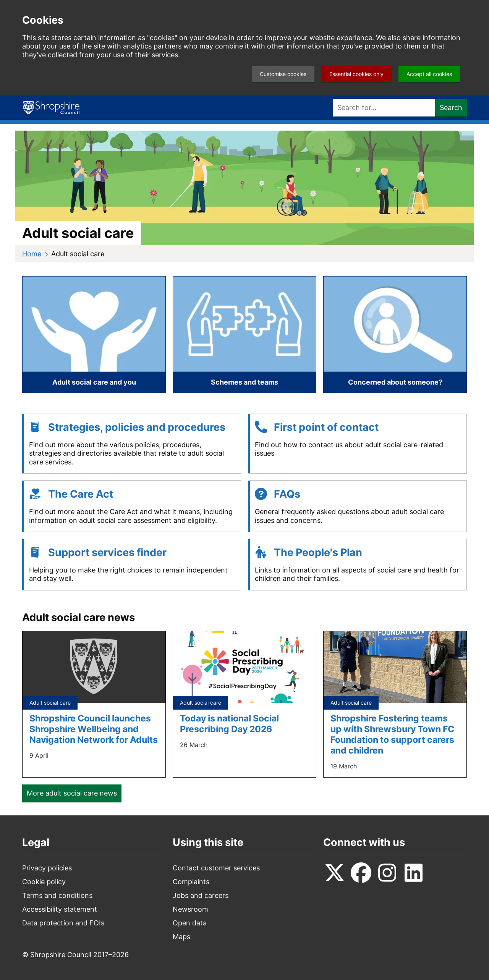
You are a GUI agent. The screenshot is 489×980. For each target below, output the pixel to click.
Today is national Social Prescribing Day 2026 (229, 724)
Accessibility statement (60, 909)
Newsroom (190, 909)
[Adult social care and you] (94, 335)
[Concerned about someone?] (395, 335)
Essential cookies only (356, 74)
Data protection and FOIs (63, 923)
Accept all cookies (429, 74)
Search (451, 108)
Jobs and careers (201, 895)
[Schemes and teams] (244, 335)
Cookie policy (44, 882)
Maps (181, 937)
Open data (190, 923)
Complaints (191, 882)
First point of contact (326, 427)
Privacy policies (47, 868)
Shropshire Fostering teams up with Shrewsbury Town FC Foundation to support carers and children (392, 734)
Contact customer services (216, 868)
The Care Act (81, 494)
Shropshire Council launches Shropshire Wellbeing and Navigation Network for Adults (94, 729)
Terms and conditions (57, 895)
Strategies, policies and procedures (137, 427)
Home (32, 254)
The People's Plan (318, 552)
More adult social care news (72, 793)
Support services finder (107, 552)
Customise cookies (283, 74)
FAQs (287, 494)
